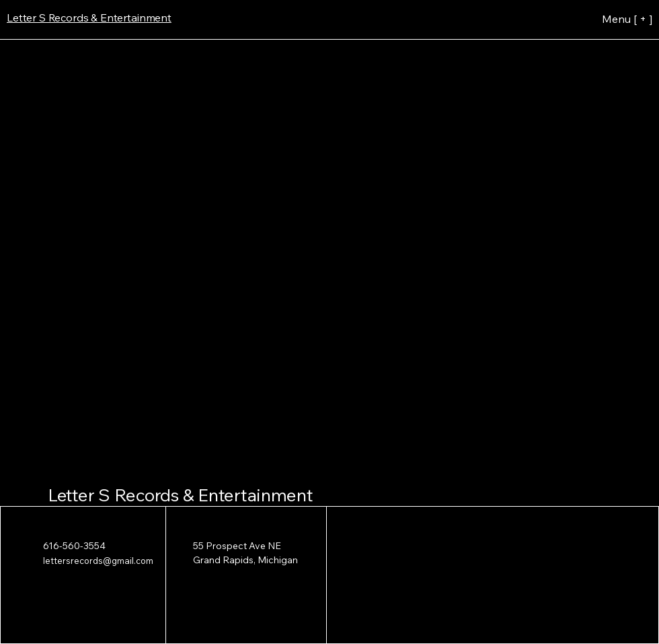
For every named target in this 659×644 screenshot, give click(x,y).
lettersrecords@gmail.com (98, 561)
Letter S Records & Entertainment (181, 495)
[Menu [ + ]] (600, 19)
